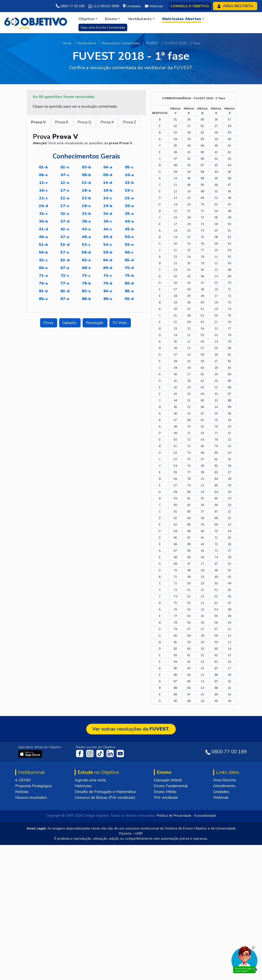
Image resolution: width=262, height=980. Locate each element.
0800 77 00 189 (70, 6)
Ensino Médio (165, 927)
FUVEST (152, 43)
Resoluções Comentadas (121, 43)
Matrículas (83, 921)
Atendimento (224, 921)
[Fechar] (253, 948)
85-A (129, 291)
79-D (108, 283)
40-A (129, 221)
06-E (43, 175)
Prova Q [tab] (84, 122)
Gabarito (70, 323)
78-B (86, 283)
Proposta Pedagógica (33, 921)
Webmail (221, 933)
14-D (108, 183)
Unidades (221, 927)
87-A (65, 299)
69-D (108, 268)
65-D (129, 260)
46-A (43, 237)
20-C (129, 190)
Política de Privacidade (174, 951)
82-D (65, 291)
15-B (129, 183)
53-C (86, 245)
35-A (129, 214)
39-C (108, 221)
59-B (108, 252)
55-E (129, 245)
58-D (86, 252)
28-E (86, 206)
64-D (108, 260)
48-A (86, 237)
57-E (65, 252)
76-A (43, 283)
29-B (108, 206)
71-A (43, 276)
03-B (86, 167)
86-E (43, 299)
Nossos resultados (31, 933)
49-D (108, 237)
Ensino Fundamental (171, 921)
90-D (129, 299)
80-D (129, 283)
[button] (88, 19)
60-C (129, 252)
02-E (65, 167)
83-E (86, 291)
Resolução (95, 323)
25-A (129, 198)
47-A (65, 237)
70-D (129, 268)
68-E (86, 268)
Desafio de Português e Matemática (105, 927)
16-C (43, 190)
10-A (129, 175)
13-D (86, 183)
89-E (108, 299)
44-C (108, 229)
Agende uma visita (90, 915)
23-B (86, 198)
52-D (65, 245)
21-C (43, 198)
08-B (86, 175)
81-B (43, 291)
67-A (65, 268)
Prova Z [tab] (129, 122)
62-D (65, 260)
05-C (129, 167)
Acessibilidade (205, 951)
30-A (129, 206)
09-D (108, 175)
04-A (108, 167)
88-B (86, 299)
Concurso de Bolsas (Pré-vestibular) (105, 933)
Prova (49, 323)
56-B (43, 252)
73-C (86, 276)
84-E (108, 291)
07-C (65, 175)
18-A (86, 190)
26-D (43, 206)
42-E (65, 229)
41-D (43, 229)
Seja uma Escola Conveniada (103, 27)
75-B (129, 276)
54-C (108, 245)
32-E (65, 214)
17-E (65, 190)
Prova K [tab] (62, 122)
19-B (108, 190)
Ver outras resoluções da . (131, 864)
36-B (43, 221)
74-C (108, 276)
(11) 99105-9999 (104, 6)
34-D (108, 214)
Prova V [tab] (38, 122)
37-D (65, 221)
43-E (86, 229)
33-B (86, 214)
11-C (43, 183)
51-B (43, 245)
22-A (65, 198)
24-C (108, 198)
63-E (86, 260)
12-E (65, 183)
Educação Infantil (168, 915)
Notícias (22, 927)
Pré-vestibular (166, 933)
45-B (129, 229)
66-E (43, 268)
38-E (86, 221)
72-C (65, 276)
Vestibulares (87, 43)
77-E (65, 283)
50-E (129, 237)
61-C (43, 260)
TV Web (120, 323)
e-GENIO (23, 915)
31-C (43, 214)
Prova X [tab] (107, 122)
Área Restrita (225, 915)
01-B (43, 167)
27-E (65, 206)
